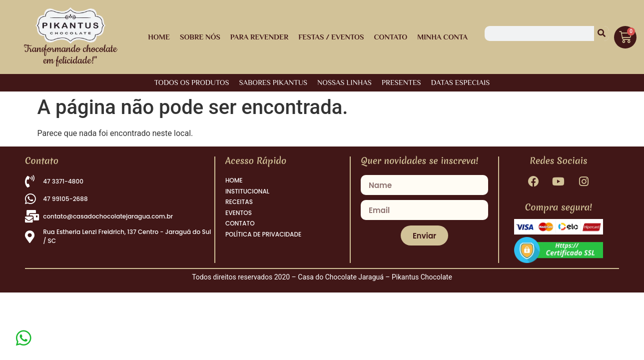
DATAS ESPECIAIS (461, 82)
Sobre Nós (200, 37)
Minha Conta (442, 37)
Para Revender (259, 37)
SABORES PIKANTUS (273, 82)
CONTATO (240, 233)
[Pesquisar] (602, 33)
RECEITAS (239, 207)
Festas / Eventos (331, 37)
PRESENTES (401, 82)
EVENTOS (239, 220)
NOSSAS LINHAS (344, 82)
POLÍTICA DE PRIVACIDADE (263, 246)
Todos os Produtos (192, 82)
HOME (159, 37)
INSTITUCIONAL (247, 194)
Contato (390, 37)
